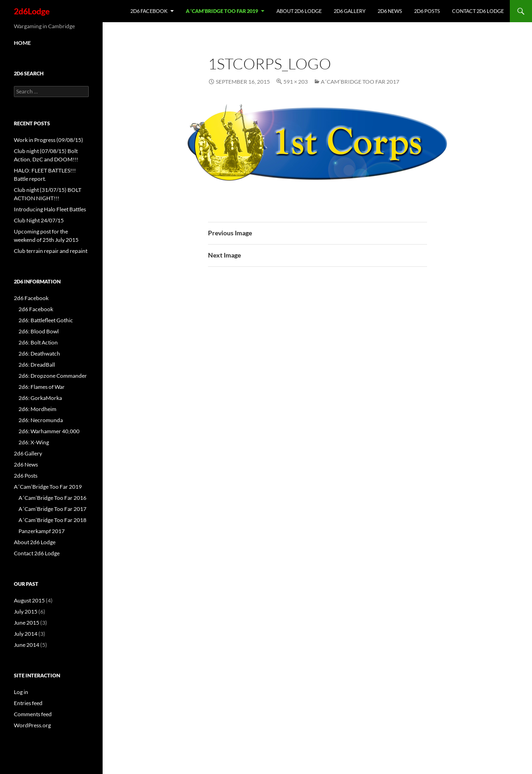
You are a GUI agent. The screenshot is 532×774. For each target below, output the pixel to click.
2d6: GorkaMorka (40, 398)
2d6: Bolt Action (38, 342)
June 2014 (27, 645)
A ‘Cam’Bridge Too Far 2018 (52, 520)
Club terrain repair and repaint (51, 251)
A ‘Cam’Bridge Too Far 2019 (222, 11)
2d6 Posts (427, 11)
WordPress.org (32, 725)
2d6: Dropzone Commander (53, 376)
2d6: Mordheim (37, 409)
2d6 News (390, 11)
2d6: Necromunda (41, 420)
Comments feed (33, 714)
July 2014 (26, 634)
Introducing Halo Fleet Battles (50, 209)
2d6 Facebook (149, 11)
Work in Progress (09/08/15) (49, 140)
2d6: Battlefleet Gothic (46, 320)
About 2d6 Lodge (299, 11)
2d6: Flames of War (42, 387)
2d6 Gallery (350, 11)
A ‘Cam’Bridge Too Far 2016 (52, 498)
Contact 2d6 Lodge (478, 11)
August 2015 (29, 600)
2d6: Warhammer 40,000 (49, 431)
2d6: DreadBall (37, 365)
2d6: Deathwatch (39, 353)
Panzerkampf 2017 (42, 531)
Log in (21, 692)
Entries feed (28, 703)
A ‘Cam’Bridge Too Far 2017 (360, 82)
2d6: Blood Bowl (39, 331)
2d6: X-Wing (34, 442)
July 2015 (26, 611)
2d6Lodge (32, 11)
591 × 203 (296, 82)
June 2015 (27, 623)
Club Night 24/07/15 (39, 220)
